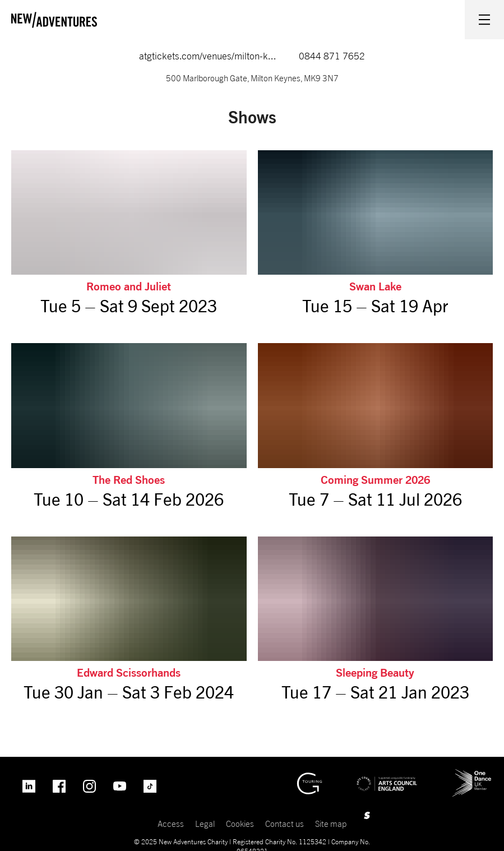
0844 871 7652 (332, 56)
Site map (331, 824)
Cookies (240, 824)
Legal (205, 824)
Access (171, 824)
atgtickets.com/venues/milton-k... (208, 56)
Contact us (285, 824)
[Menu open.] (484, 20)
